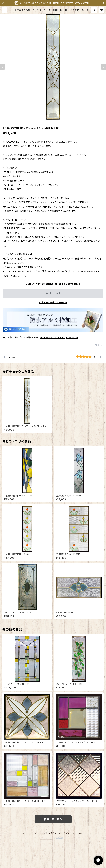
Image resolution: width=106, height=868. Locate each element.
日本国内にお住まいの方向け (53, 302)
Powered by (53, 838)
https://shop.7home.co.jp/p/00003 (59, 337)
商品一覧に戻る (53, 819)
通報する (99, 345)
